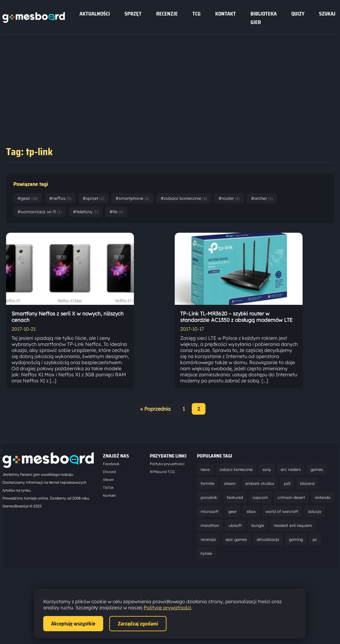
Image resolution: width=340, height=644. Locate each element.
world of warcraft (282, 511)
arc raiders (291, 469)
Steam (108, 480)
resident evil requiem (293, 525)
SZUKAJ (327, 14)
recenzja (208, 539)
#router (229, 198)
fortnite (207, 483)
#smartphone (132, 198)
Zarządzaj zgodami (138, 624)
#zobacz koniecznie (184, 198)
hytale (206, 553)
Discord (109, 472)
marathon (210, 525)
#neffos (60, 198)
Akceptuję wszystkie (73, 624)
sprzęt (133, 14)
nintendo (323, 497)
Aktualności (95, 14)
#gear (28, 198)
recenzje (167, 14)
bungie (258, 525)
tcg (196, 14)
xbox (251, 511)
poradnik (209, 497)
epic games (236, 539)
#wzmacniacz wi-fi (40, 212)
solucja (315, 511)
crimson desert (291, 497)
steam (230, 483)
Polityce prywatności (167, 607)
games (317, 469)
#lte (116, 212)
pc (315, 539)
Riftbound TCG (162, 472)
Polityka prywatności (167, 464)
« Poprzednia (155, 409)
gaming (296, 539)
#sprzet (93, 198)
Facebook (111, 464)
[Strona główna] (34, 21)
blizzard (307, 483)
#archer (262, 198)
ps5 (287, 483)
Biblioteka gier (264, 18)
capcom (260, 497)
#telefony (86, 212)
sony (267, 469)
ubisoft (235, 525)
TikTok (108, 487)
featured (235, 497)
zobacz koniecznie (236, 469)
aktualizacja (268, 539)
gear (233, 511)
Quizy (298, 14)
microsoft (210, 511)
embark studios (260, 483)
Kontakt (226, 14)
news (205, 469)
